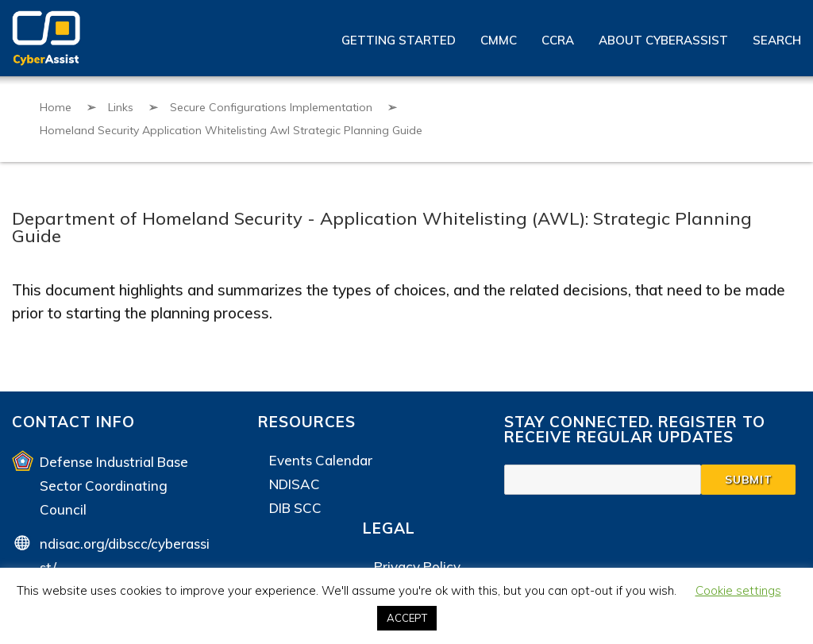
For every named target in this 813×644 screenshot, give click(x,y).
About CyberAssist (663, 40)
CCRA (558, 40)
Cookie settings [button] (738, 590)
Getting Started (399, 40)
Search (777, 40)
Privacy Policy (417, 567)
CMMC (499, 40)
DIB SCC (295, 508)
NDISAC (295, 484)
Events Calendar (321, 460)
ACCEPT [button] (407, 618)
